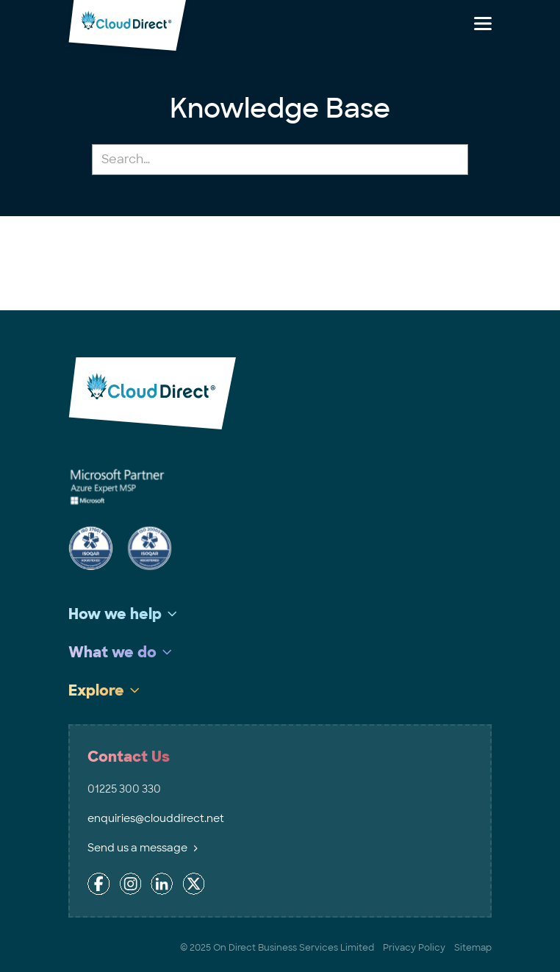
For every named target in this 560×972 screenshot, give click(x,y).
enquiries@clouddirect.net (156, 818)
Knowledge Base (280, 108)
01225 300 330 (124, 789)
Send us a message (143, 848)
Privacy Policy (414, 948)
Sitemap (473, 948)
